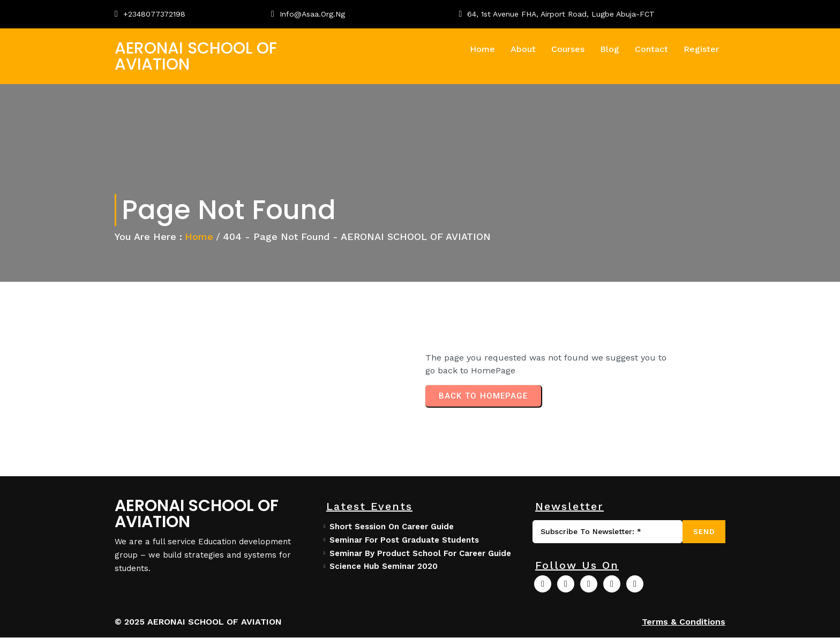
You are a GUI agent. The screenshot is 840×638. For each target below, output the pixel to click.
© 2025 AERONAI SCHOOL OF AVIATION (198, 622)
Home (199, 237)
